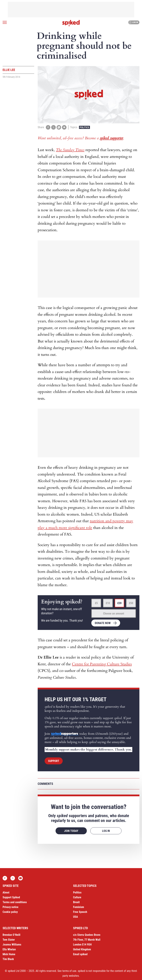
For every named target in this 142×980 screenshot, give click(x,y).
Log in (133, 22)
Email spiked (80, 954)
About (6, 892)
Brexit (76, 902)
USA (76, 917)
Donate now (103, 623)
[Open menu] (5, 22)
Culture (77, 897)
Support (54, 761)
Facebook (5, 878)
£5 (96, 603)
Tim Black (8, 959)
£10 (108, 603)
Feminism (79, 907)
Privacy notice (11, 907)
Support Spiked (11, 897)
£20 (119, 603)
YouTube (20, 878)
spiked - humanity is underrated (71, 23)
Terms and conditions (15, 902)
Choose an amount (114, 614)
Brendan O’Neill (11, 935)
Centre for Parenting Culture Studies (102, 664)
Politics (84, 127)
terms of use (69, 971)
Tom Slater (9, 940)
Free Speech (80, 912)
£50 (131, 603)
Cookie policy (10, 912)
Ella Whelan (9, 949)
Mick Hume (9, 954)
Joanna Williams (12, 945)
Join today (71, 831)
